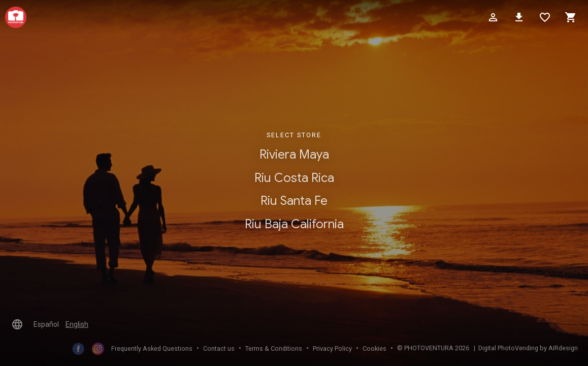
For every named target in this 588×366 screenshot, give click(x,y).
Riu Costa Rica (294, 178)
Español (46, 324)
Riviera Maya (294, 155)
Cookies (374, 348)
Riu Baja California (294, 224)
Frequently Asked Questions (152, 348)
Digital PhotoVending (508, 348)
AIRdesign (563, 348)
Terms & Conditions (274, 348)
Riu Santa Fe (294, 201)
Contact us (219, 348)
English (77, 324)
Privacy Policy (332, 348)
